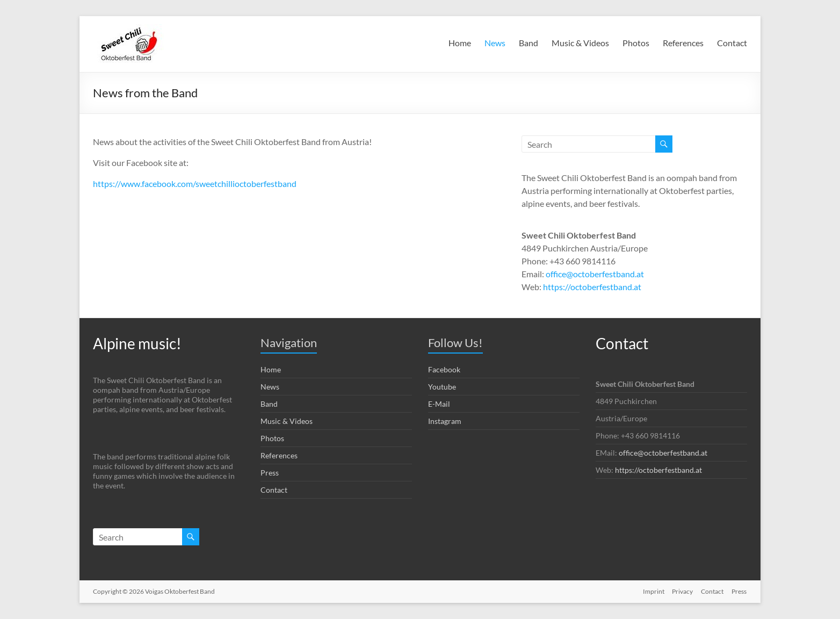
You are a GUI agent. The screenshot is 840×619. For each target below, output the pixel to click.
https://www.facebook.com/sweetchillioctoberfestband (195, 183)
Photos (636, 43)
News (495, 43)
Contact (732, 43)
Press (270, 473)
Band (528, 43)
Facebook (444, 369)
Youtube (442, 387)
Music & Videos (580, 43)
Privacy (682, 591)
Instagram (445, 421)
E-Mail (439, 404)
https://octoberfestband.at (592, 287)
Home (460, 43)
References (683, 43)
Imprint (652, 591)
